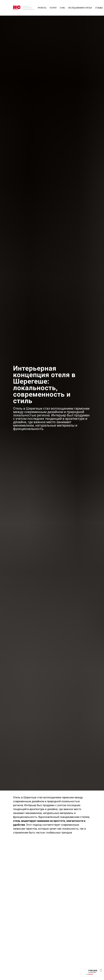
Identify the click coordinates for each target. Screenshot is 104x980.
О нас (62, 8)
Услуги (53, 8)
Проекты (42, 8)
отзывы (99, 8)
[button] (92, 972)
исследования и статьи (80, 8)
